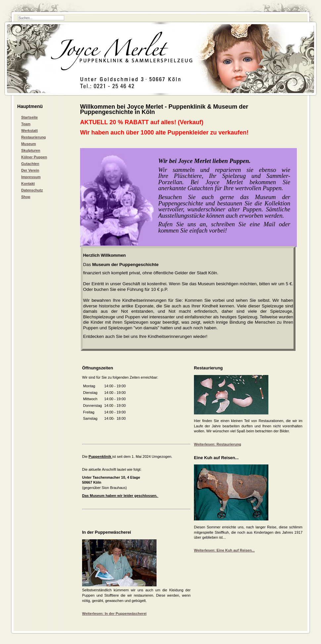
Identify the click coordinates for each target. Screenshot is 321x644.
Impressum (31, 177)
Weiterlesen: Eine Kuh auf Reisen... (224, 550)
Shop (26, 197)
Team (26, 124)
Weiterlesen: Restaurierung (218, 444)
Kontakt (28, 184)
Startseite (29, 117)
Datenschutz (32, 190)
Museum (29, 144)
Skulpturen (31, 150)
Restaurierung (34, 137)
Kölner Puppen (34, 157)
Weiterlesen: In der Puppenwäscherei (114, 614)
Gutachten (30, 164)
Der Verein (30, 170)
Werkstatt (29, 131)
